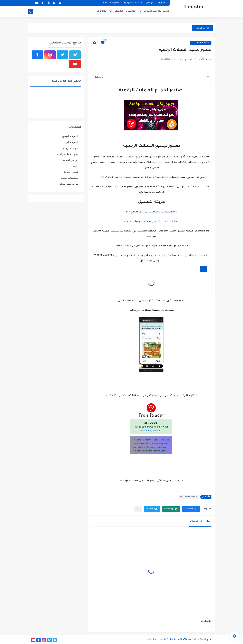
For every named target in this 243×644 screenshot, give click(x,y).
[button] (191, 509)
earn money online (201, 43)
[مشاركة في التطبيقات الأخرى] (138, 509)
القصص (118, 11)
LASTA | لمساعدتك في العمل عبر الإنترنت (167, 640)
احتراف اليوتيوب (69, 136)
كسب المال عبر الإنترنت (156, 11)
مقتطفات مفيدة (69, 178)
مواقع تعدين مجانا (69, 184)
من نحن (150, 3)
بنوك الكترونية (71, 148)
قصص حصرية (71, 172)
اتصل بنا (161, 3)
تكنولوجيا (101, 11)
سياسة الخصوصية (133, 3)
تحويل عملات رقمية (68, 154)
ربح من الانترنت (70, 160)
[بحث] (31, 11)
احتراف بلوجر (71, 142)
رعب (76, 166)
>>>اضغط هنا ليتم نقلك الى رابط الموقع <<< (151, 212)
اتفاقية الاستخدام (111, 3)
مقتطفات (131, 11)
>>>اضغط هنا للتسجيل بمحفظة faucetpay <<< (151, 222)
